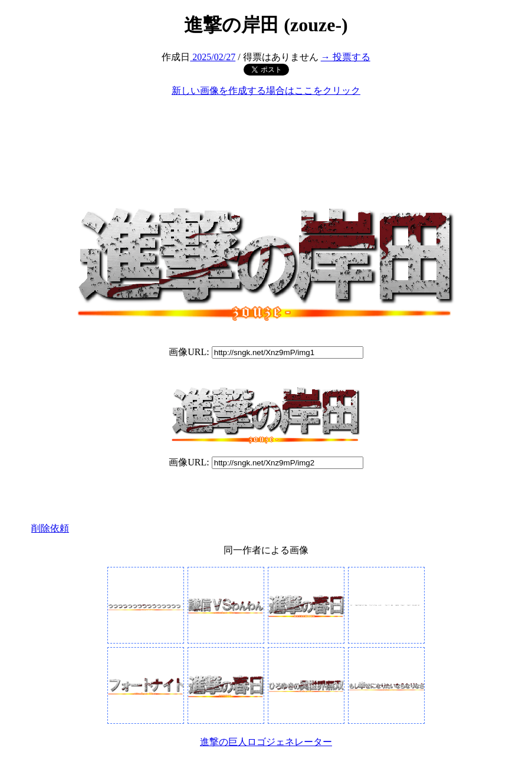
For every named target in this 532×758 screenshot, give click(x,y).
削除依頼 (50, 528)
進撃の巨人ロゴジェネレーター (266, 742)
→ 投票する (346, 57)
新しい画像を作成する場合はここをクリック (266, 91)
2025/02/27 (213, 57)
